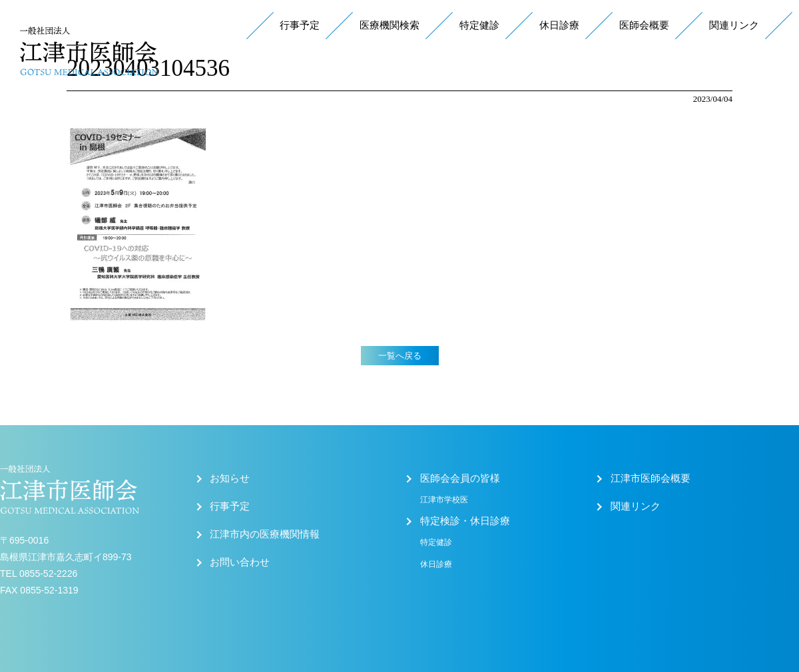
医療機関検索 (390, 25)
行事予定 (300, 25)
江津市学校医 (444, 500)
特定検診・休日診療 (465, 521)
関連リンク (734, 25)
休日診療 (559, 25)
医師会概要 (644, 25)
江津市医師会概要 (651, 478)
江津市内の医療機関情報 (265, 534)
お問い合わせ (240, 562)
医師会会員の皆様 (460, 478)
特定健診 (479, 25)
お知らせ (230, 478)
